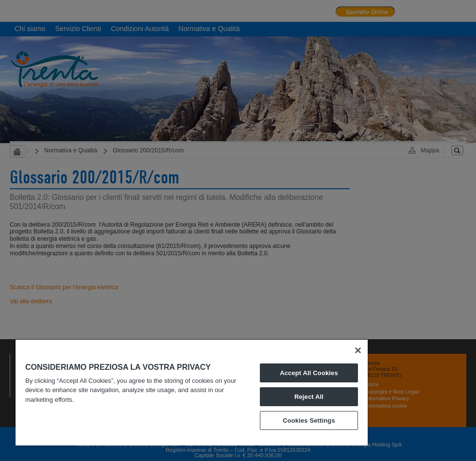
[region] (192, 393)
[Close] (358, 350)
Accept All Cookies (309, 373)
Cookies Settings (309, 420)
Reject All (309, 397)
